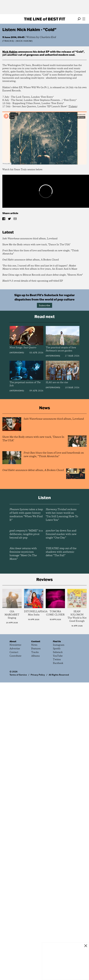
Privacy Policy (38, 675)
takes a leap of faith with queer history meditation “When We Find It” (26, 515)
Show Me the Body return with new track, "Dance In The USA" (36, 245)
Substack (58, 652)
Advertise (15, 649)
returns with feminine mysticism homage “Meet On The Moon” (23, 554)
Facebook (58, 663)
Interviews (17, 353)
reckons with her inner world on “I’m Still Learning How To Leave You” (62, 515)
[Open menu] (84, 19)
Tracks (8, 41)
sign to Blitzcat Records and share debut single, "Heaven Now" (43, 275)
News (34, 645)
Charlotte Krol (48, 37)
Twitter (57, 660)
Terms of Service (18, 675)
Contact (14, 652)
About (13, 641)
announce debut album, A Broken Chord (31, 260)
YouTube (58, 656)
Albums (35, 656)
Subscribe (44, 305)
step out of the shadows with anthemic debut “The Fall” (61, 552)
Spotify (57, 649)
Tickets (73, 107)
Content (36, 641)
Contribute (15, 656)
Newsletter (15, 645)
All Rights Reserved (59, 675)
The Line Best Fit (45, 19)
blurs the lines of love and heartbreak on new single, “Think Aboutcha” (40, 252)
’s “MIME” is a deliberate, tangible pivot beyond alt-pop (26, 534)
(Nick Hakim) (24, 41)
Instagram (59, 645)
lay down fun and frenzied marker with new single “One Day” (61, 534)
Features (36, 649)
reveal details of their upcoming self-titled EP (33, 281)
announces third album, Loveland (30, 239)
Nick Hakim (10, 52)
